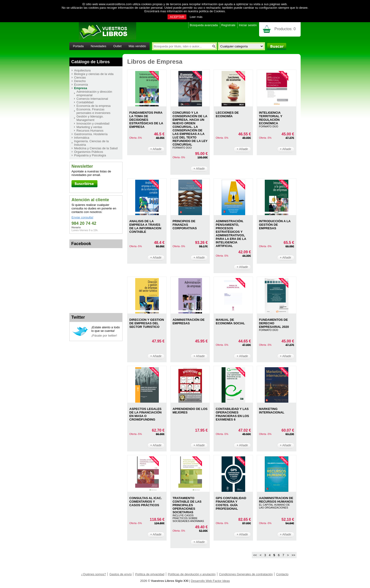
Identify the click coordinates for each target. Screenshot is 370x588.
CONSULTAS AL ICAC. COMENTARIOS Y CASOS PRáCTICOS (146, 502)
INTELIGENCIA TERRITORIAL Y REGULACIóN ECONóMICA (271, 118)
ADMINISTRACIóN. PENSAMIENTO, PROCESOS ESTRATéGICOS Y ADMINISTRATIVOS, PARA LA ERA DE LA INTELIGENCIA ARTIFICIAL (231, 234)
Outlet (117, 46)
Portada (78, 46)
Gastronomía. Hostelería (91, 134)
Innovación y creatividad (93, 123)
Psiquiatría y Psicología (90, 155)
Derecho (80, 81)
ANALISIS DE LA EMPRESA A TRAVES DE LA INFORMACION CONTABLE (145, 226)
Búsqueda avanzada (204, 25)
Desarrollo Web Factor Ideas (210, 581)
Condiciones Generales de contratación (246, 574)
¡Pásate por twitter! (104, 336)
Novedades (99, 46)
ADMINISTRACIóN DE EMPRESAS (189, 321)
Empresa (81, 88)
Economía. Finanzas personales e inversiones (93, 111)
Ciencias (80, 77)
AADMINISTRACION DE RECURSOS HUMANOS (276, 500)
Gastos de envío (121, 574)
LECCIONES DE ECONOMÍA (227, 114)
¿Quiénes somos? (94, 574)
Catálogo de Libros (90, 62)
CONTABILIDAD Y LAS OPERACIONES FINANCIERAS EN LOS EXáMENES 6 (232, 414)
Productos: (285, 29)
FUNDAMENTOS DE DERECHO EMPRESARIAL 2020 (274, 323)
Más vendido (137, 46)
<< (255, 555)
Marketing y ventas (89, 127)
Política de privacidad (150, 574)
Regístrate (228, 25)
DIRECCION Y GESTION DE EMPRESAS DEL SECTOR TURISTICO (147, 323)
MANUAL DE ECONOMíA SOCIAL (230, 321)
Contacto (282, 574)
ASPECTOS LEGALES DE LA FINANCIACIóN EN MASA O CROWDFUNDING (145, 414)
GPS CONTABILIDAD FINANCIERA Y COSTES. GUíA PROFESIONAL (231, 503)
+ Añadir (156, 149)
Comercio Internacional (92, 99)
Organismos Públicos (89, 152)
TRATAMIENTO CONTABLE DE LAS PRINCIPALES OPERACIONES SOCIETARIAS (187, 505)
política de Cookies (212, 11)
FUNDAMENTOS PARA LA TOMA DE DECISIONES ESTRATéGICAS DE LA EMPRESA (146, 120)
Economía (81, 85)
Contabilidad (85, 102)
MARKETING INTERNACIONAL (272, 411)
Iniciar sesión (248, 25)
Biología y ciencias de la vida (94, 74)
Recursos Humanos (90, 131)
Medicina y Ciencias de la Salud (96, 148)
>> (293, 555)
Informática (82, 138)
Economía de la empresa (94, 106)
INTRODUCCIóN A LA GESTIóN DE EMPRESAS (275, 225)
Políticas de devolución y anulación (192, 574)
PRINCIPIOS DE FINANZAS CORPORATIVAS (185, 225)
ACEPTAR (177, 17)
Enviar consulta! (82, 217)
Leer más (196, 17)
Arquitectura (82, 70)
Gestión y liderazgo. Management (90, 118)
